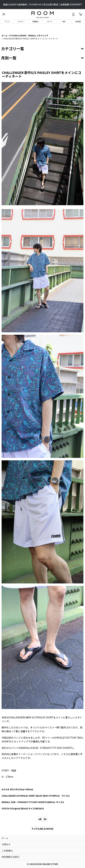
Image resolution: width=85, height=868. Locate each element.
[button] (4, 14)
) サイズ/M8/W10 (23, 808)
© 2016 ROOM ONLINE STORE (42, 864)
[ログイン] (73, 14)
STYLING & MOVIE (42, 829)
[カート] (81, 14)
